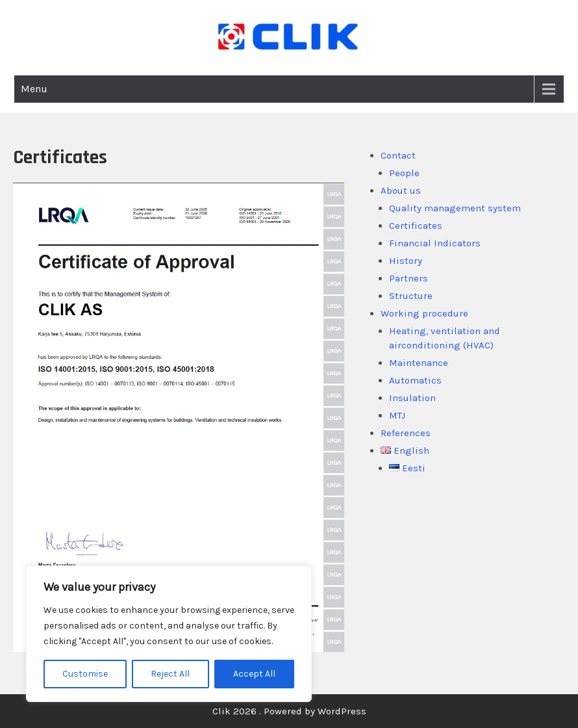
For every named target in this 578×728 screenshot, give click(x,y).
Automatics (415, 380)
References (406, 433)
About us (401, 190)
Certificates (416, 226)
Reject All (170, 674)
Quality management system (455, 208)
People (404, 173)
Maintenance (419, 363)
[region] (169, 634)
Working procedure (424, 313)
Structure (411, 296)
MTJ (397, 415)
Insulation (412, 398)
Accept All (254, 674)
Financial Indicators (435, 243)
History (406, 261)
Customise (85, 674)
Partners (408, 278)
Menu (34, 89)
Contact (398, 155)
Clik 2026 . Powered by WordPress (289, 711)
